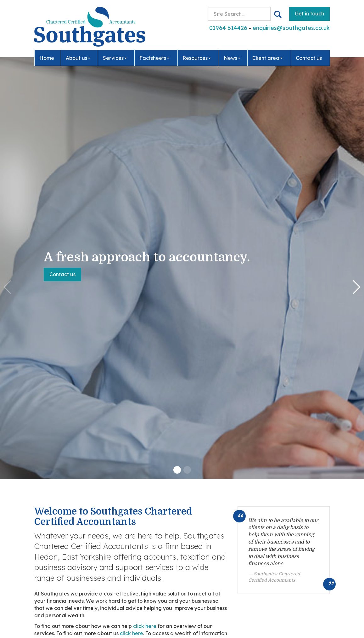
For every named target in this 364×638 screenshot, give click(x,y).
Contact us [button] (62, 274)
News (232, 57)
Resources (197, 57)
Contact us (309, 57)
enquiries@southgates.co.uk (291, 28)
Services (115, 57)
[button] (177, 470)
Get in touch (309, 14)
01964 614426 (228, 28)
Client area (267, 57)
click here (145, 626)
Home (47, 57)
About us (78, 57)
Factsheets (154, 57)
